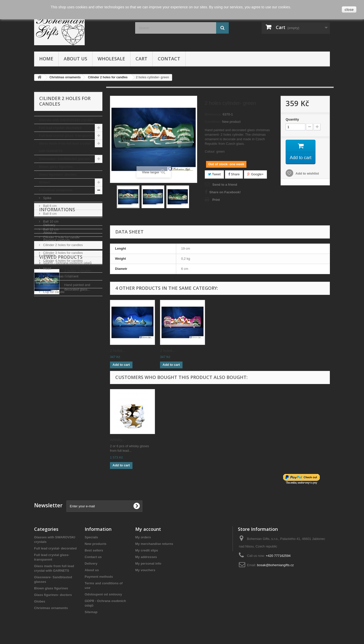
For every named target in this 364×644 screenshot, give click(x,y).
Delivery (49, 325)
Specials (91, 537)
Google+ (255, 174)
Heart (47, 268)
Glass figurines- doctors (58, 174)
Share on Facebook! (225, 192)
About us (75, 59)
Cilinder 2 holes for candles (62, 245)
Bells (46, 284)
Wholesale (111, 59)
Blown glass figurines (56, 167)
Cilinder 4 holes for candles (62, 261)
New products (96, 544)
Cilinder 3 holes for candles (62, 253)
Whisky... (118, 440)
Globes (44, 182)
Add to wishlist (307, 174)
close (349, 10)
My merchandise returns (154, 544)
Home (46, 59)
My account (148, 529)
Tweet (214, 174)
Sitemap (91, 612)
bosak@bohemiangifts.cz (275, 565)
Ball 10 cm (50, 221)
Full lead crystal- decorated (60, 128)
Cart (141, 59)
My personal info (148, 564)
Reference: (213, 114)
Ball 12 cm (50, 229)
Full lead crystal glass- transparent (66, 136)
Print (216, 200)
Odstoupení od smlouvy (103, 594)
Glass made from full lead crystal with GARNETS (65, 147)
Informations (57, 311)
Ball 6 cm (49, 206)
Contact (169, 59)
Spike (47, 198)
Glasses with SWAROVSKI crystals (66, 120)
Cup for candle (53, 292)
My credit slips (147, 550)
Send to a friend (225, 185)
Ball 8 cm (49, 214)
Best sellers (94, 550)
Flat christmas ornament (60, 276)
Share (234, 174)
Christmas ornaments (56, 190)
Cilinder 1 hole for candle (61, 237)
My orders (143, 537)
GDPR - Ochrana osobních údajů (67, 363)
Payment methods (56, 340)
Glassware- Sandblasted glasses (64, 159)
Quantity (292, 119)
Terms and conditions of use (63, 348)
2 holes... (118, 351)
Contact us (93, 557)
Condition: (213, 122)
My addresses (146, 557)
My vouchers (145, 570)
